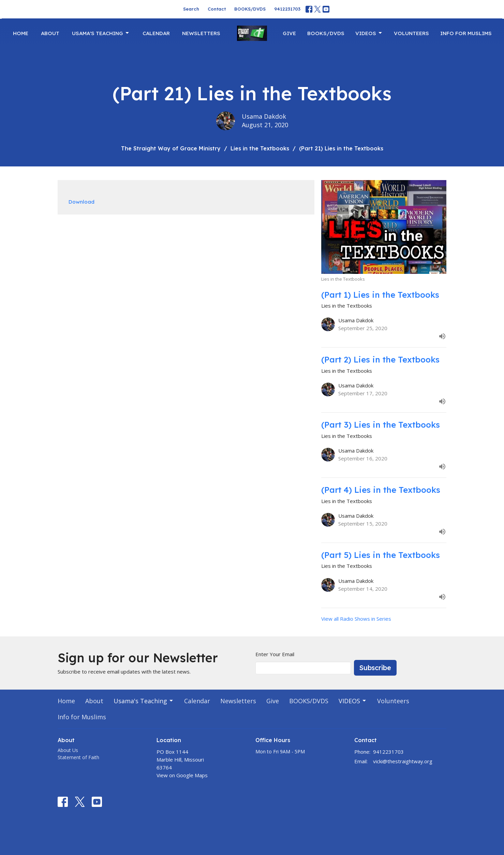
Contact (217, 9)
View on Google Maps (182, 775)
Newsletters (201, 33)
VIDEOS (369, 33)
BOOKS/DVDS (250, 9)
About (50, 33)
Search (191, 9)
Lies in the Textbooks (260, 148)
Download (81, 202)
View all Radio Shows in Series (356, 619)
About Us (68, 750)
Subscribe (375, 668)
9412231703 (287, 9)
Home (21, 33)
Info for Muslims (466, 33)
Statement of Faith (78, 757)
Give (289, 33)
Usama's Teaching (101, 33)
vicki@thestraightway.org (403, 761)
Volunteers (411, 33)
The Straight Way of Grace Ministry (171, 148)
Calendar (156, 33)
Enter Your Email (275, 654)
